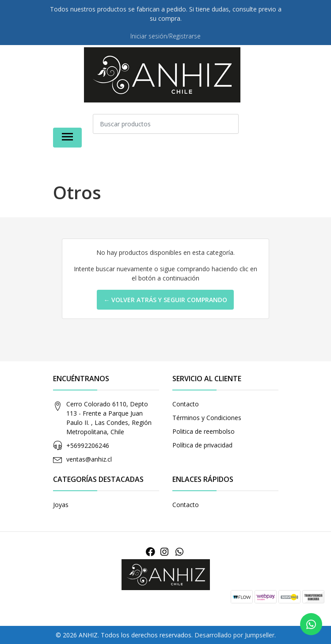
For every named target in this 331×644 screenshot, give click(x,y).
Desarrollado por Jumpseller (234, 635)
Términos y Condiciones (207, 418)
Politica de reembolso (204, 431)
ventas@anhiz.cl (89, 459)
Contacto (186, 404)
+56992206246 (88, 445)
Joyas (61, 505)
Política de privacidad (202, 445)
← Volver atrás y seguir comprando (165, 300)
